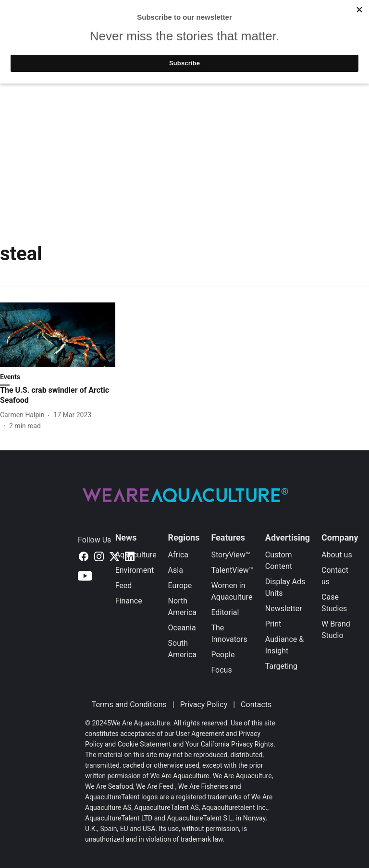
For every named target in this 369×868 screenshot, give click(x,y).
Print (273, 624)
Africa (178, 555)
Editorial (225, 612)
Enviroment (135, 570)
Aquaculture (136, 555)
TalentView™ (189, 45)
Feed (124, 585)
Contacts (256, 705)
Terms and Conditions (129, 705)
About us (337, 555)
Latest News (76, 45)
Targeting (281, 666)
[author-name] (24, 415)
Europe (180, 585)
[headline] (58, 396)
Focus (221, 670)
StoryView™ (251, 45)
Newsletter (284, 609)
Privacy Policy (204, 705)
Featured (133, 45)
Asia (176, 570)
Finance (129, 601)
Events (302, 45)
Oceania (182, 628)
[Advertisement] (184, 153)
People (223, 655)
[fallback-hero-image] (58, 335)
